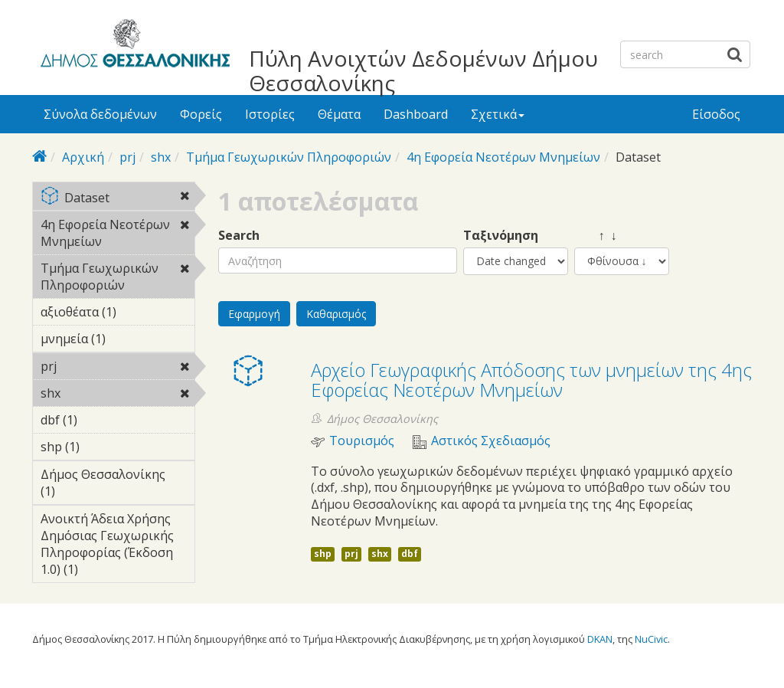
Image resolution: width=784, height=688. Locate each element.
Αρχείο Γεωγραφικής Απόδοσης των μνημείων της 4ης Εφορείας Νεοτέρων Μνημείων (531, 380)
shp (323, 554)
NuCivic (651, 639)
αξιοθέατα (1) (118, 314)
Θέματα (339, 114)
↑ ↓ (596, 236)
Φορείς (201, 114)
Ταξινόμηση (501, 236)
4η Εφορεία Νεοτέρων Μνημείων (503, 157)
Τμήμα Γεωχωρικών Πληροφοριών (289, 157)
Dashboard (416, 114)
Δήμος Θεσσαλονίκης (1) (118, 485)
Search (239, 236)
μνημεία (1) (118, 341)
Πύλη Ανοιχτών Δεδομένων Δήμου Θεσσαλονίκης (423, 70)
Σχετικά (498, 114)
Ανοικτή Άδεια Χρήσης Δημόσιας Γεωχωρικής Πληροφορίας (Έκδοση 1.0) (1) (118, 546)
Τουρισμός (362, 441)
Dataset (118, 199)
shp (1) (103, 447)
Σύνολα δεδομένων (100, 114)
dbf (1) (101, 420)
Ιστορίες (270, 114)
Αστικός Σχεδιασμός (491, 441)
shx (161, 157)
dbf (410, 554)
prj (127, 157)
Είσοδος (716, 114)
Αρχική (83, 157)
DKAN (600, 639)
